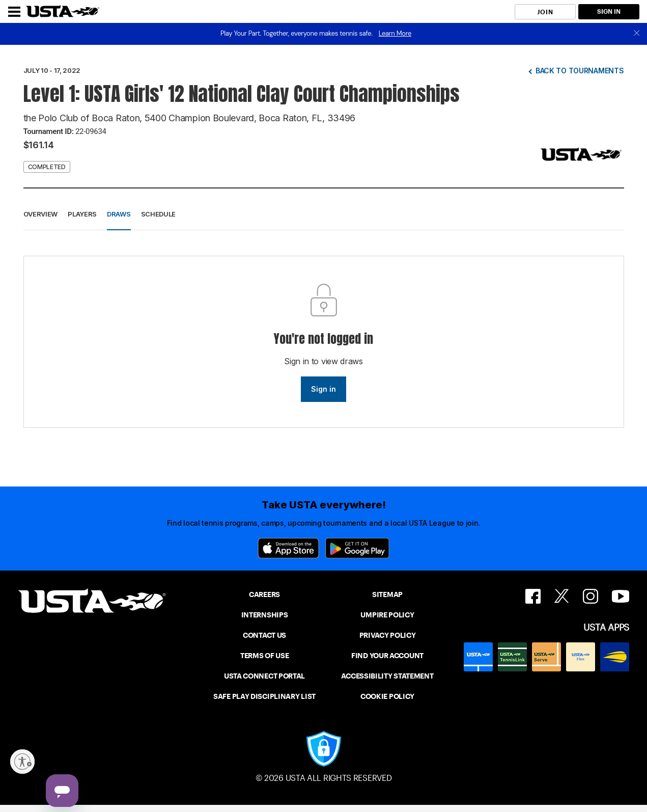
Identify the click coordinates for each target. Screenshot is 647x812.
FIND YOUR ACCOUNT (387, 656)
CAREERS (264, 594)
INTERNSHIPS (265, 615)
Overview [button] (41, 214)
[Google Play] (357, 548)
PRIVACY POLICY (388, 635)
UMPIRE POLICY (387, 615)
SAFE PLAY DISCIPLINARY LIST (264, 696)
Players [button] (82, 214)
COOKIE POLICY (387, 696)
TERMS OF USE (264, 656)
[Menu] (14, 12)
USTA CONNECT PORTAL (264, 676)
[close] (637, 34)
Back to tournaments (580, 71)
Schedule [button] (159, 214)
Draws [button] (119, 214)
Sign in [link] (323, 389)
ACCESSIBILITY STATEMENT (387, 676)
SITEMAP (387, 594)
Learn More (395, 33)
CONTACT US (264, 635)
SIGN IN (609, 11)
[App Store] (288, 548)
